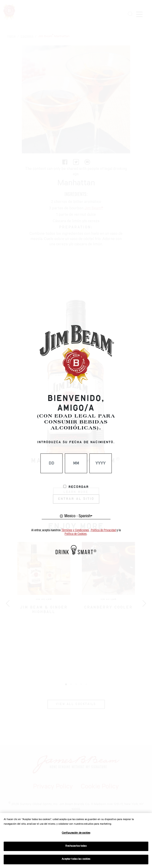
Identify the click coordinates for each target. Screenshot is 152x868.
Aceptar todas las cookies (76, 859)
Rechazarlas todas (76, 846)
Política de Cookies (76, 534)
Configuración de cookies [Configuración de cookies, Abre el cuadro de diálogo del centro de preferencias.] (76, 833)
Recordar (79, 487)
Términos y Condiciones (75, 530)
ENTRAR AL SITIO (76, 499)
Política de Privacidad (103, 530)
